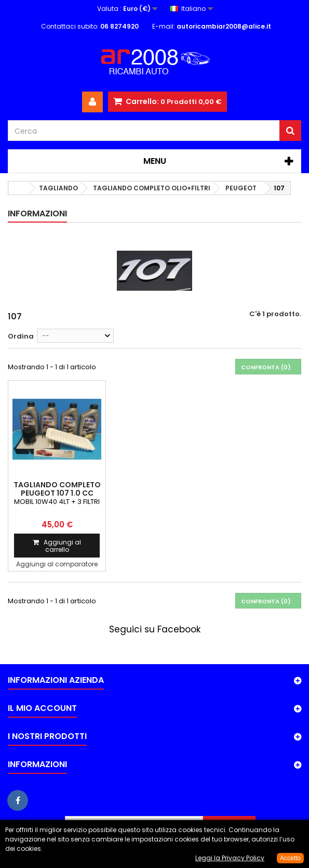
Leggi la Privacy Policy (230, 858)
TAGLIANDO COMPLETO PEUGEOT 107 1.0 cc (57, 489)
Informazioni (37, 213)
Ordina (21, 336)
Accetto (290, 858)
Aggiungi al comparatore (57, 564)
